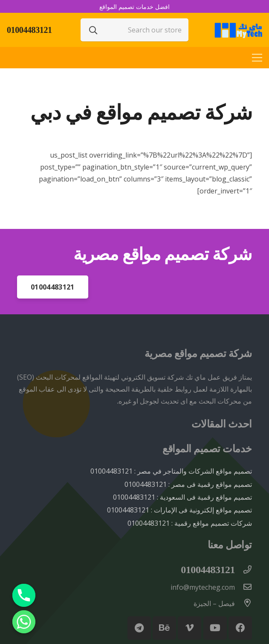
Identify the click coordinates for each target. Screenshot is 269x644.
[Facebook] (240, 628)
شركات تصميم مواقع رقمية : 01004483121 (190, 523)
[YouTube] (215, 628)
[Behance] (164, 628)
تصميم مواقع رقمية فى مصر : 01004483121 (188, 484)
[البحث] (93, 30)
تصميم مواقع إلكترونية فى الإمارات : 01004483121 (179, 510)
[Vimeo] (189, 628)
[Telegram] (139, 628)
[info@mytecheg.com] (243, 587)
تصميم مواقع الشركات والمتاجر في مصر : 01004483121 (171, 471)
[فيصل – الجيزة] (243, 603)
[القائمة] (257, 58)
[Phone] (24, 595)
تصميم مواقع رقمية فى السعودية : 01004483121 (182, 497)
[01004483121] (243, 570)
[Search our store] (134, 30)
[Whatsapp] (24, 622)
